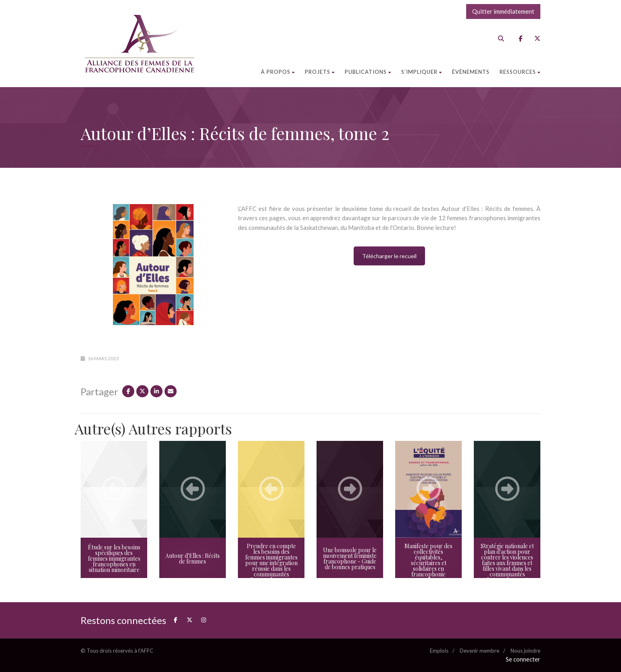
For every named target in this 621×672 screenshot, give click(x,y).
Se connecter (523, 659)
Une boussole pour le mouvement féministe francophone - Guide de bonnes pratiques (350, 558)
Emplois (439, 651)
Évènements (471, 72)
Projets (320, 72)
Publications (368, 72)
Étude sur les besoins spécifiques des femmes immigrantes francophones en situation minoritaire (114, 558)
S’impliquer (422, 72)
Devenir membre (479, 651)
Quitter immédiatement (503, 11)
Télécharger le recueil (389, 256)
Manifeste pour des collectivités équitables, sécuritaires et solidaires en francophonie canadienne (428, 563)
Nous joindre (525, 651)
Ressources (520, 72)
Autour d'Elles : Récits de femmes (193, 558)
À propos (278, 72)
